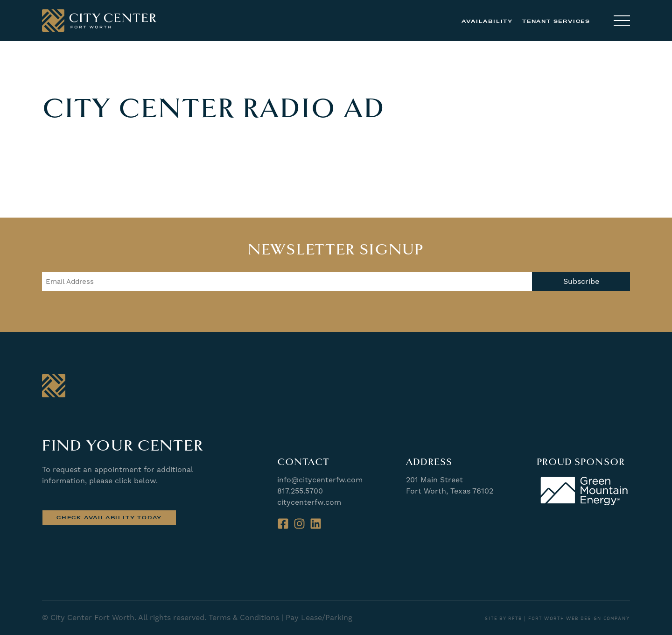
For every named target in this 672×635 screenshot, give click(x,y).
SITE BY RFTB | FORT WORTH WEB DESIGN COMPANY (557, 619)
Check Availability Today (109, 518)
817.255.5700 (300, 491)
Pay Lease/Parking (319, 617)
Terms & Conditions (244, 617)
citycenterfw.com (309, 502)
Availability (487, 21)
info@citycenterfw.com (320, 480)
